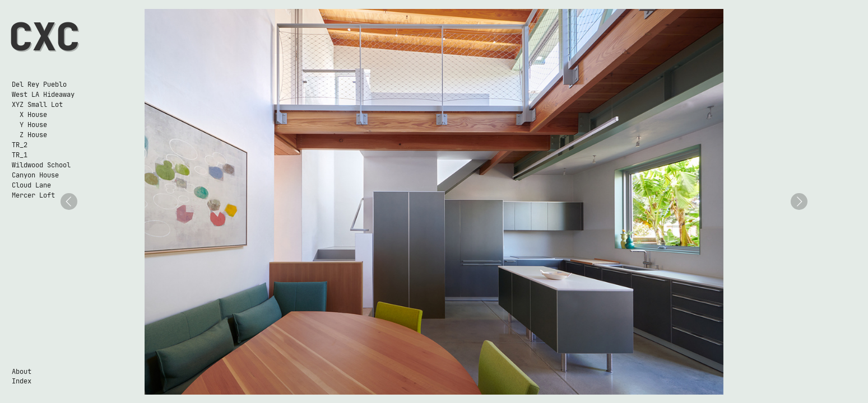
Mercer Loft (33, 195)
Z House (29, 135)
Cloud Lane (31, 185)
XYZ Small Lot (37, 104)
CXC (44, 37)
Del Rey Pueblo (39, 84)
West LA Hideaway (43, 94)
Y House (29, 125)
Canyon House (35, 175)
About (22, 371)
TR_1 (20, 155)
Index (22, 381)
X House (29, 114)
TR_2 (20, 145)
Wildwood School (41, 165)
